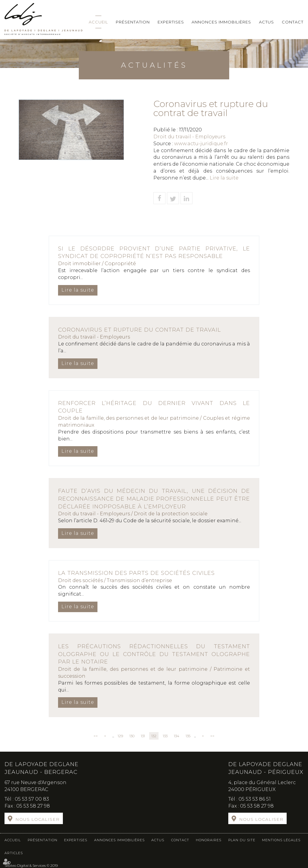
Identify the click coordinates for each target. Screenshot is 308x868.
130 (132, 736)
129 (120, 736)
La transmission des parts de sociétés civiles (136, 573)
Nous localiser (37, 819)
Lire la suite (224, 178)
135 (188, 736)
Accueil (98, 22)
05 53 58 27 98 (33, 806)
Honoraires (209, 840)
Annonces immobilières (221, 22)
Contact (293, 22)
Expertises (171, 22)
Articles (14, 853)
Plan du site (242, 840)
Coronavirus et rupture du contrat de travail (139, 330)
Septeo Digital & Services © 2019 (31, 865)
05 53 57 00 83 (32, 799)
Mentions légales (281, 840)
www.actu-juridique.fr (201, 144)
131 (143, 736)
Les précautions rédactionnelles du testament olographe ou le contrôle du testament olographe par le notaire (154, 654)
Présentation (133, 22)
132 (154, 736)
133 (165, 736)
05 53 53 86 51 (255, 799)
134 (177, 736)
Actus (266, 22)
